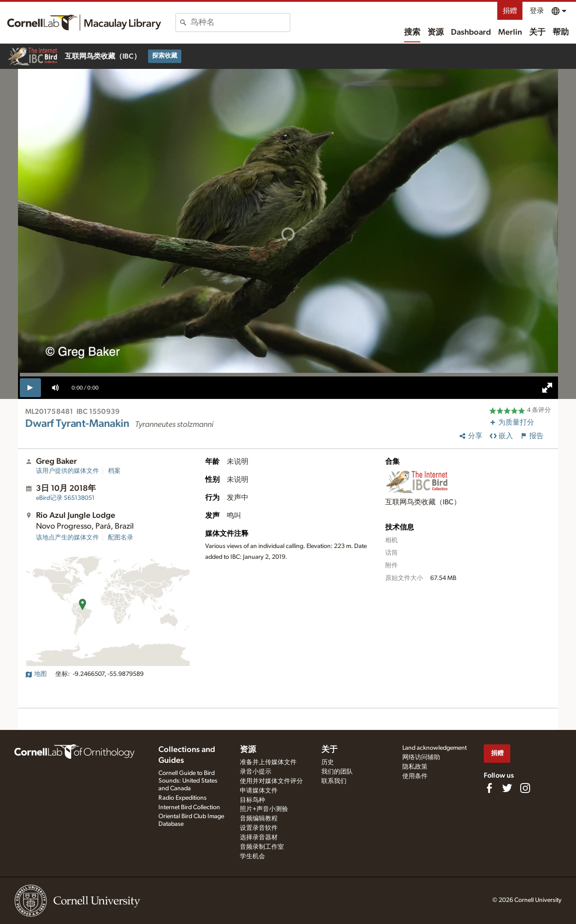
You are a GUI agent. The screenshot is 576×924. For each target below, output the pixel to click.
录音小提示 (256, 772)
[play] (30, 388)
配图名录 (121, 538)
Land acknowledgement (434, 748)
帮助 (561, 32)
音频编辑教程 (259, 819)
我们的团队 (337, 772)
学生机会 (252, 856)
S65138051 (65, 498)
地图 (36, 674)
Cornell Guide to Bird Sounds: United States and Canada (188, 781)
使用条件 (415, 776)
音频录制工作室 (262, 847)
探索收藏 (165, 56)
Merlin (510, 32)
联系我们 (334, 781)
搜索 (412, 32)
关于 (537, 32)
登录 (537, 11)
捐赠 (510, 11)
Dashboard (471, 32)
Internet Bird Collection (189, 807)
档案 (114, 471)
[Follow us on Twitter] (507, 788)
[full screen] (547, 388)
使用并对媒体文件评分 (271, 781)
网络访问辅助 (421, 757)
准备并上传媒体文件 (268, 762)
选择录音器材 (259, 838)
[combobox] (240, 23)
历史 (328, 762)
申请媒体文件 (259, 791)
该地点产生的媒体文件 (67, 538)
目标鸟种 (252, 800)
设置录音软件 (259, 828)
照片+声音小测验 (264, 809)
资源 (436, 32)
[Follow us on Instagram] (525, 788)
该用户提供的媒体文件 (67, 471)
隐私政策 (415, 767)
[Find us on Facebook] (489, 788)
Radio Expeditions (182, 798)
